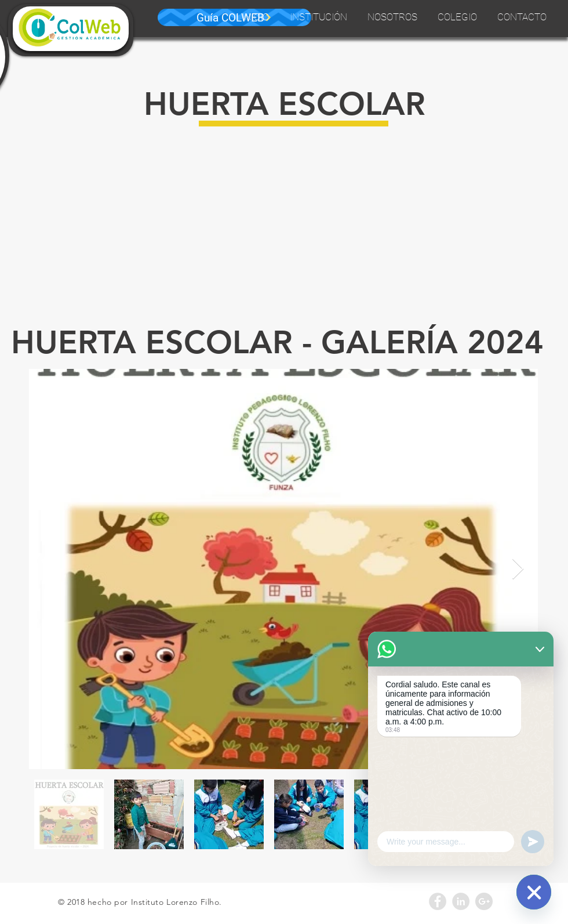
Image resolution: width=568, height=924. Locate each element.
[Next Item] (518, 569)
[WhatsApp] (534, 892)
